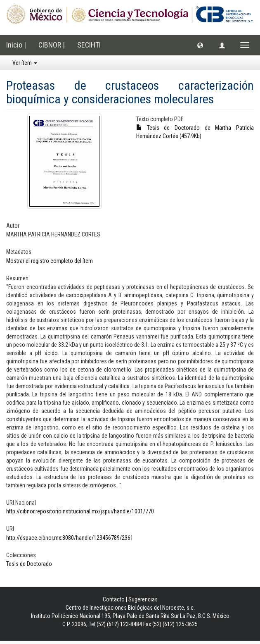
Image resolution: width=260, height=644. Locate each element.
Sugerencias (143, 599)
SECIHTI (89, 45)
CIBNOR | (52, 45)
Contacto (114, 599)
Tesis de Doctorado (29, 564)
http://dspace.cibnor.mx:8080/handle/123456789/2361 (70, 538)
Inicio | (16, 45)
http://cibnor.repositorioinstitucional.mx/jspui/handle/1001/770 (80, 511)
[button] (200, 45)
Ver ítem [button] (25, 63)
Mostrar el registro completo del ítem (50, 261)
